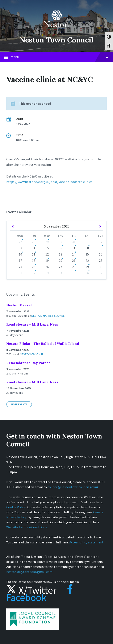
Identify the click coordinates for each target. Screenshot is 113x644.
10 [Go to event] (20, 254)
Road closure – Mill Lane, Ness (32, 324)
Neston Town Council (56, 40)
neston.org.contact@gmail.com (29, 572)
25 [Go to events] (34, 267)
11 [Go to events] (34, 254)
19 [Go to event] (47, 261)
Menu (56, 57)
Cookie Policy (16, 507)
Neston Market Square (48, 316)
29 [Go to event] (47, 242)
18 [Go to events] (34, 261)
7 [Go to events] (75, 248)
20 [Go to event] (60, 261)
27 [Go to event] (20, 242)
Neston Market (19, 305)
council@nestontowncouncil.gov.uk (73, 487)
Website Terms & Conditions (27, 527)
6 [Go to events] (61, 248)
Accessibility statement (86, 542)
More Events (19, 404)
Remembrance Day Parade (28, 363)
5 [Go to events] (75, 273)
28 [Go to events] (34, 242)
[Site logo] (56, 30)
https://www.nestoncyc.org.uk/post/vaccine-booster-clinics (49, 182)
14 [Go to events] (74, 254)
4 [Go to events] (34, 248)
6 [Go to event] (88, 273)
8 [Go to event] (88, 248)
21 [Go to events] (74, 261)
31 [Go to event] (74, 242)
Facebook (40, 594)
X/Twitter (31, 590)
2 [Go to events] (34, 273)
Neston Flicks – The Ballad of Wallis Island (43, 344)
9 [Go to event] (101, 248)
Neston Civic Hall (32, 354)
